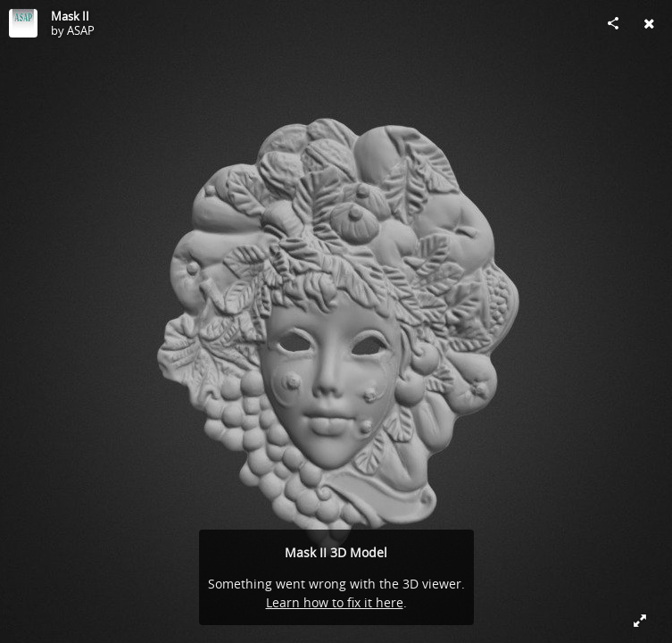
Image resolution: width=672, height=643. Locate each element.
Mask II (70, 16)
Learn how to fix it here (335, 602)
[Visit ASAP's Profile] (23, 23)
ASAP (81, 30)
